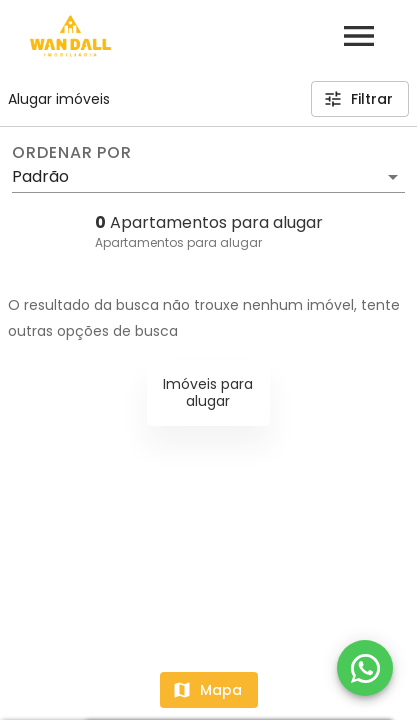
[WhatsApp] (365, 668)
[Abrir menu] (359, 36)
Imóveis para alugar (208, 392)
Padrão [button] (40, 176)
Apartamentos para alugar (178, 242)
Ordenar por (72, 153)
